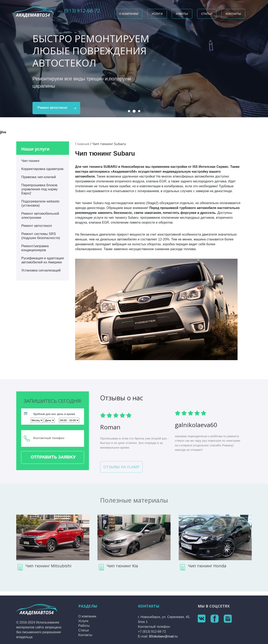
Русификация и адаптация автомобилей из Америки (43, 260)
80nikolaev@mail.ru (163, 636)
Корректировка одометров (42, 169)
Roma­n (110, 427)
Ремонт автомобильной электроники (40, 216)
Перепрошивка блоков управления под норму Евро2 (39, 189)
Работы (182, 14)
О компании (129, 14)
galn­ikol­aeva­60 (196, 425)
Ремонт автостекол (52, 108)
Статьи (207, 14)
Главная (82, 144)
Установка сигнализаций (41, 270)
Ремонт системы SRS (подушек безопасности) (41, 236)
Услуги (157, 14)
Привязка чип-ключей (39, 177)
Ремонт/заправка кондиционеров (35, 248)
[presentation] (26, 414)
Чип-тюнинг (31, 161)
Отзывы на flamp (121, 467)
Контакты (233, 14)
